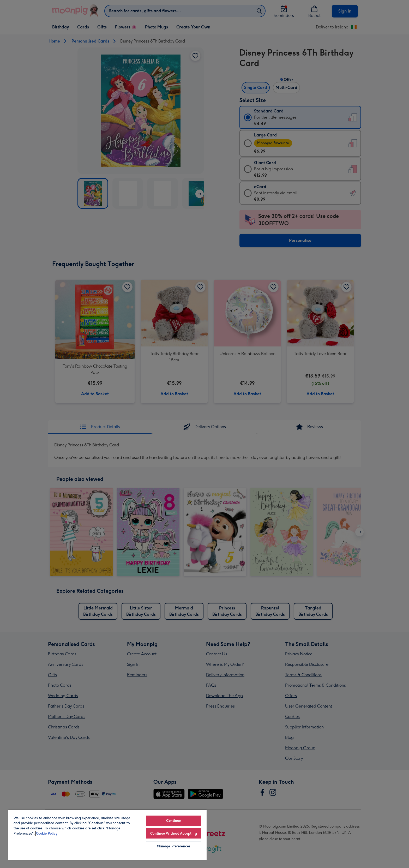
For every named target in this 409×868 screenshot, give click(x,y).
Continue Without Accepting (173, 833)
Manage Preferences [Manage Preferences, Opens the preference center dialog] (174, 846)
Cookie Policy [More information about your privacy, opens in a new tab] (47, 833)
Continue (173, 821)
